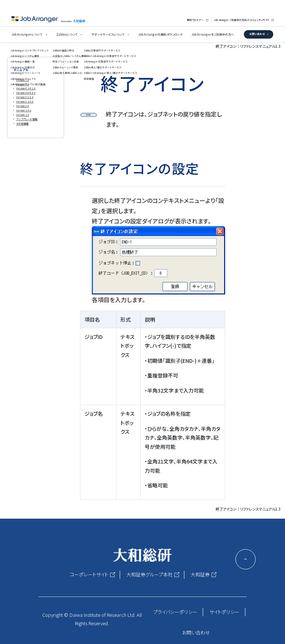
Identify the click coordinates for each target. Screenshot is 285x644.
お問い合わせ (257, 34)
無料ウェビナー (195, 20)
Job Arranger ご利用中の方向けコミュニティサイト (241, 20)
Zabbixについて (67, 34)
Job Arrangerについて (27, 34)
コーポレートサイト (89, 574)
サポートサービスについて (108, 34)
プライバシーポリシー (175, 612)
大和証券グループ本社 (149, 574)
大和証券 (200, 574)
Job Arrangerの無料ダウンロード (160, 34)
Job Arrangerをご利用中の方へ (213, 34)
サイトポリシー (224, 612)
